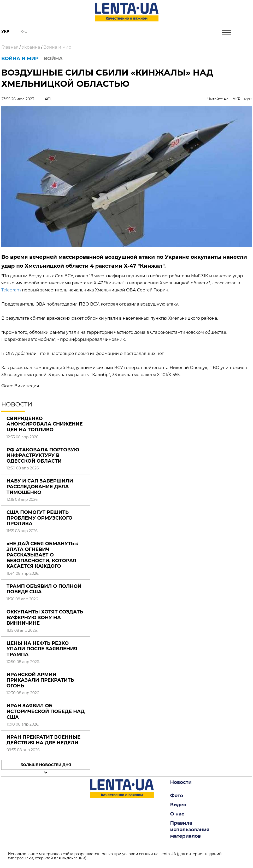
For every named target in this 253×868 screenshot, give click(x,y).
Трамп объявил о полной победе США (44, 589)
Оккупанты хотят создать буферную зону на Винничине (45, 617)
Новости (181, 782)
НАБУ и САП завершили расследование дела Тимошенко (40, 487)
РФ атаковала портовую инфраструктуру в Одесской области (43, 455)
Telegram (11, 290)
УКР (237, 99)
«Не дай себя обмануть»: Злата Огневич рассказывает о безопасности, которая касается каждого (42, 555)
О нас (177, 814)
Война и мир (57, 47)
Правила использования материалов (190, 830)
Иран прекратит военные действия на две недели (43, 740)
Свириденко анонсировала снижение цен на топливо (45, 424)
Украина (31, 47)
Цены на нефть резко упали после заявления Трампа (42, 649)
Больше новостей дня (46, 765)
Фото (177, 796)
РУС (248, 99)
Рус (23, 31)
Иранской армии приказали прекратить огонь (40, 680)
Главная (10, 47)
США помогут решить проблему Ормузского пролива (40, 518)
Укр (5, 31)
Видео (178, 805)
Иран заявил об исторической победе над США (46, 711)
